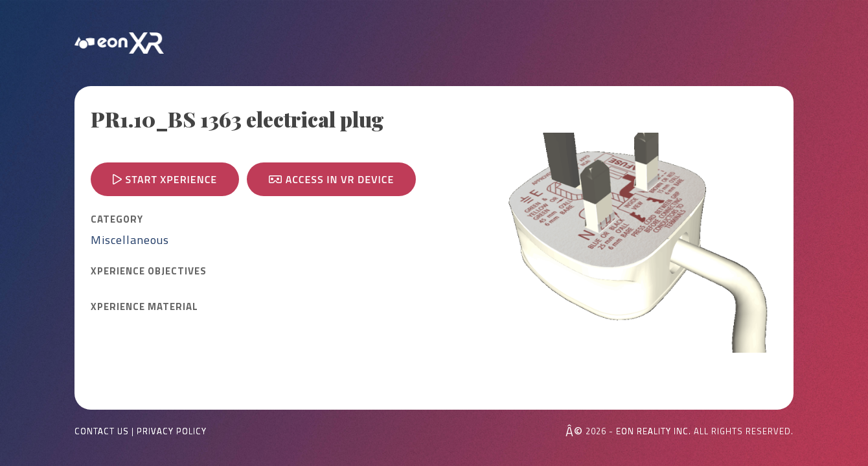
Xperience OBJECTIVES (149, 271)
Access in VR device (331, 179)
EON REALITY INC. (654, 431)
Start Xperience (165, 179)
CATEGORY (117, 219)
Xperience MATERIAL (144, 307)
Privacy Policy (172, 431)
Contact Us (102, 431)
